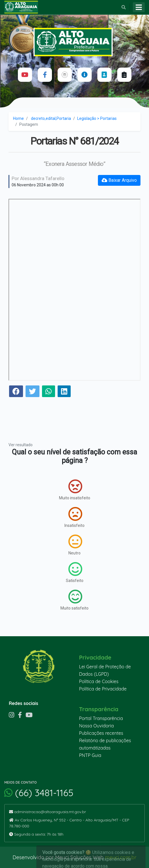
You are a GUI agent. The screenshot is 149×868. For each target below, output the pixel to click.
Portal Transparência (101, 718)
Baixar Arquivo (119, 180)
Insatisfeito (74, 517)
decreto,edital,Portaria (51, 118)
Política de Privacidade (103, 689)
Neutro (75, 545)
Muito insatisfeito (75, 490)
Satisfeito (75, 572)
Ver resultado (21, 445)
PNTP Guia (90, 755)
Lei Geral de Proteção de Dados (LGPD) (105, 670)
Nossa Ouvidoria (96, 726)
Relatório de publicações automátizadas (105, 744)
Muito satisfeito (74, 600)
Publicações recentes (101, 733)
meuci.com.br (121, 857)
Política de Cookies (99, 681)
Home (18, 118)
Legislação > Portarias (97, 118)
